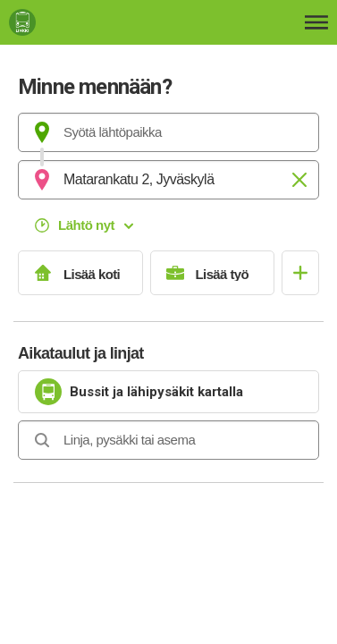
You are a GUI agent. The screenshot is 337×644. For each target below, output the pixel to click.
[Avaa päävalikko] (316, 22)
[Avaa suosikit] (300, 273)
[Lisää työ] (213, 273)
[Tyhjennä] (299, 180)
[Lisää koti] (80, 273)
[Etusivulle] (95, 22)
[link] (168, 392)
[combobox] (168, 132)
